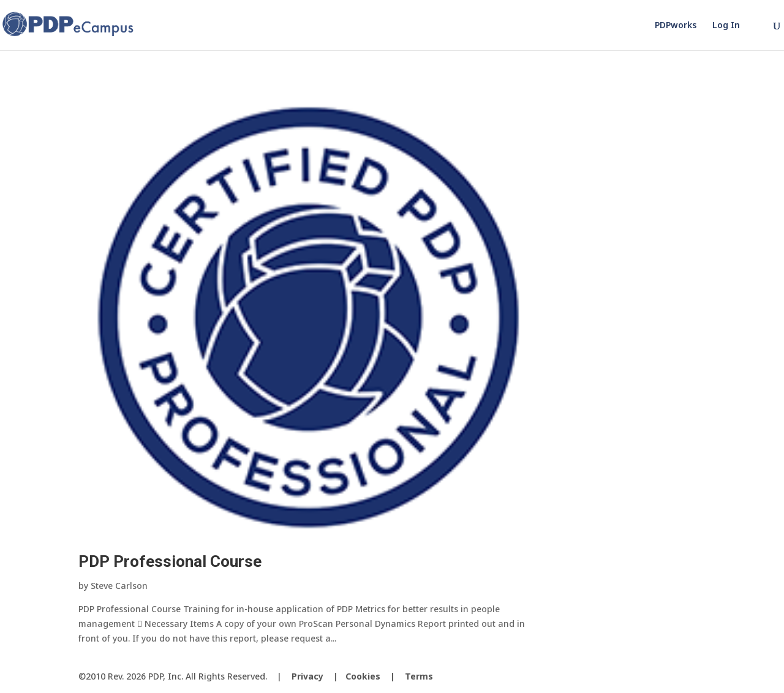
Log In (726, 26)
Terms (419, 676)
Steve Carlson (119, 586)
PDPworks (676, 26)
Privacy (307, 676)
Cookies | (375, 676)
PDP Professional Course (170, 561)
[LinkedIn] (700, 677)
